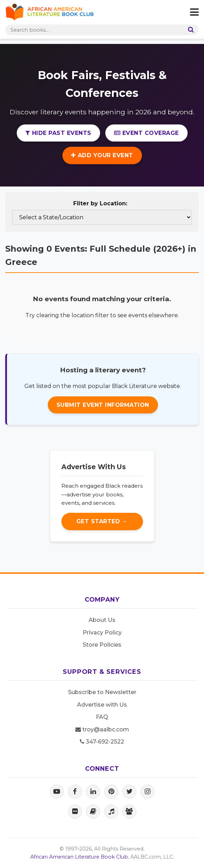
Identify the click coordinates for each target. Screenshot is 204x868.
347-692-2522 (102, 742)
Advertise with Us (102, 705)
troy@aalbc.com (102, 729)
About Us (102, 620)
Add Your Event (102, 155)
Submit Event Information (103, 405)
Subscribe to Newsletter (102, 692)
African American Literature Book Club (79, 857)
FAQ (102, 717)
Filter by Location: (100, 203)
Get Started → (102, 521)
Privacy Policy (102, 633)
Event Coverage (146, 133)
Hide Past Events (58, 133)
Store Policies (102, 645)
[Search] (189, 30)
